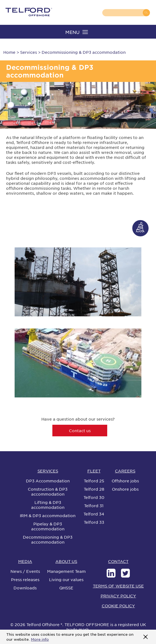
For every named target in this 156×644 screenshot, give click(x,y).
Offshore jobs (125, 481)
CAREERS (125, 471)
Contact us (80, 431)
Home (9, 52)
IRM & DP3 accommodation (48, 515)
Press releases (25, 579)
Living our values (66, 579)
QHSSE (66, 588)
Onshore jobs (125, 489)
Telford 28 (94, 489)
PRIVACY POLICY (118, 596)
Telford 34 (94, 514)
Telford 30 (94, 497)
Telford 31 (94, 506)
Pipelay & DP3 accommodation (48, 526)
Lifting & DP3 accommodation (48, 505)
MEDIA (25, 561)
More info (40, 639)
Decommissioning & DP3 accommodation (48, 539)
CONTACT (118, 561)
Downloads (25, 588)
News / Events (25, 571)
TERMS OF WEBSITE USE (118, 586)
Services (29, 52)
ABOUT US (66, 561)
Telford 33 (94, 522)
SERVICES (48, 471)
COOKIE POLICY (118, 606)
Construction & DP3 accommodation (48, 491)
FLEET (94, 471)
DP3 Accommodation (48, 481)
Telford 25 (94, 481)
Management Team (66, 571)
